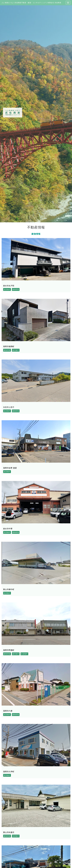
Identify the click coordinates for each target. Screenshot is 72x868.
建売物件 (16, 350)
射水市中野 (8, 529)
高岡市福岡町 (9, 347)
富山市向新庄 (9, 832)
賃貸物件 (7, 289)
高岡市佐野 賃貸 (10, 468)
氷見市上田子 (9, 407)
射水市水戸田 (9, 286)
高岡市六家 (8, 711)
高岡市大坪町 (9, 772)
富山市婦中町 (9, 589)
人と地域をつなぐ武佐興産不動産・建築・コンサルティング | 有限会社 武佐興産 (31, 3)
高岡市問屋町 (9, 650)
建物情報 (16, 289)
